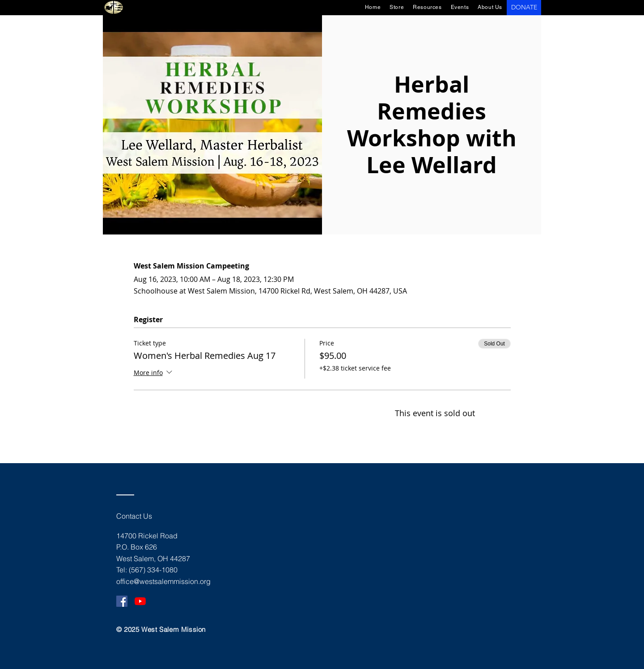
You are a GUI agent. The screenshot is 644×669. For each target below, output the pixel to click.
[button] (460, 7)
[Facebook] (122, 601)
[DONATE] (524, 8)
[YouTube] (140, 601)
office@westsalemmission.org (163, 581)
